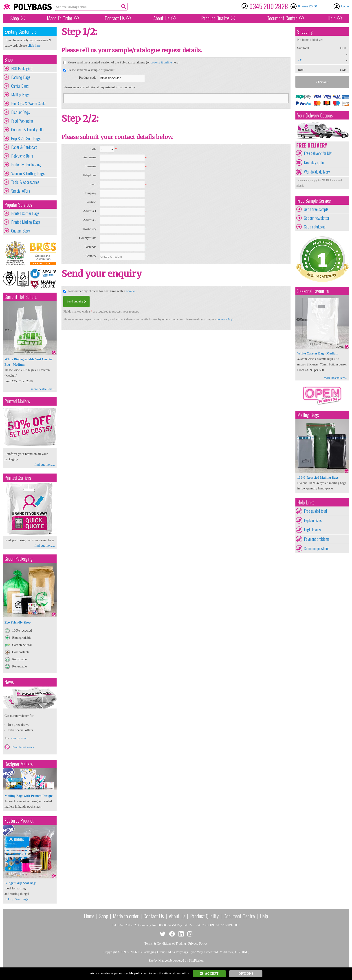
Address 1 (90, 211)
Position (91, 202)
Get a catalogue (315, 227)
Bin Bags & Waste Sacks (29, 103)
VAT (300, 60)
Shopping (305, 32)
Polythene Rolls (22, 156)
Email (92, 184)
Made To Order (60, 18)
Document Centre (239, 916)
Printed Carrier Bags (25, 213)
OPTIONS (246, 973)
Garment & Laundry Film (28, 130)
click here (34, 46)
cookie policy (134, 973)
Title (93, 149)
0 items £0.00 (308, 6)
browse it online (161, 62)
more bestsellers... (43, 389)
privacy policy (225, 319)
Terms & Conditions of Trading (165, 943)
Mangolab (165, 960)
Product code (88, 78)
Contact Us (115, 18)
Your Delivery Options (315, 115)
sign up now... (20, 738)
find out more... (45, 465)
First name (89, 157)
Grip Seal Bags (18, 899)
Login (345, 6)
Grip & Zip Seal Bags (26, 138)
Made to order (126, 916)
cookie (130, 291)
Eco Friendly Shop (18, 622)
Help (332, 18)
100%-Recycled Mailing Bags (318, 478)
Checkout (322, 82)
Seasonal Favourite (313, 291)
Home (89, 916)
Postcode (90, 247)
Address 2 (90, 220)
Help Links (306, 502)
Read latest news (23, 747)
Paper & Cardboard (24, 147)
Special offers (21, 191)
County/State (88, 238)
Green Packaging (19, 559)
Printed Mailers (17, 401)
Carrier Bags (20, 86)
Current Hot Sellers (21, 297)
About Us (161, 18)
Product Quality (204, 916)
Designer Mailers (19, 764)
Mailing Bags (20, 95)
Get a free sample (316, 209)
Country (91, 256)
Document (282, 18)
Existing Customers (21, 32)
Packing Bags (21, 77)
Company (90, 193)
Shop (15, 18)
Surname (90, 166)
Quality (215, 18)
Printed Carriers (18, 478)
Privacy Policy (198, 943)
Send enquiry (76, 301)
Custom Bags (21, 231)
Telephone (89, 175)
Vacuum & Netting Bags (28, 173)
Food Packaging (22, 121)
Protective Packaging (26, 165)
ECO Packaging (22, 68)
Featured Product (19, 820)
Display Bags (21, 112)
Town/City (89, 229)
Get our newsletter (317, 218)
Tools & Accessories (25, 182)
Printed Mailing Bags (26, 222)
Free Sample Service (314, 201)
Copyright (110, 952)
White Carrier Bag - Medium (318, 353)
